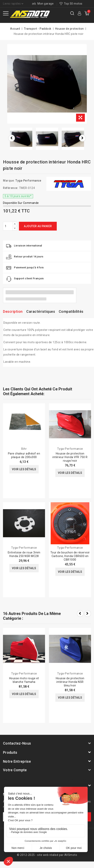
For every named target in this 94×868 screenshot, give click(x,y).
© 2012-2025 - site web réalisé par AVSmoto (47, 855)
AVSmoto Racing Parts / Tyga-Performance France (46, 780)
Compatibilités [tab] (71, 311)
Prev (80, 614)
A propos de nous (32, 834)
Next (88, 614)
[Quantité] (8, 226)
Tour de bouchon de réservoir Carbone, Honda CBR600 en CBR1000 (70, 556)
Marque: (9, 181)
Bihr (24, 449)
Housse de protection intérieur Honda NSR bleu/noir (70, 682)
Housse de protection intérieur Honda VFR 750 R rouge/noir (70, 457)
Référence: (11, 188)
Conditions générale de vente (47, 839)
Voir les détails (24, 469)
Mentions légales (59, 834)
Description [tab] (13, 311)
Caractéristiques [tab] (41, 311)
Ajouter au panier (38, 226)
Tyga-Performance (28, 181)
